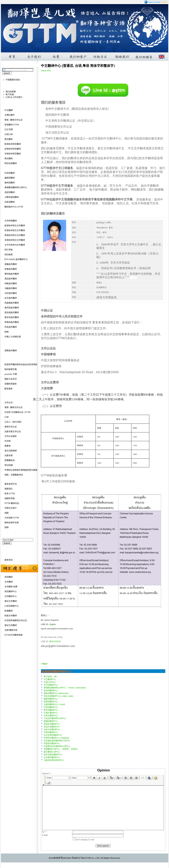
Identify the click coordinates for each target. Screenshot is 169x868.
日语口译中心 (50, 682)
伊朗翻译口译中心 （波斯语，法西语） (61, 749)
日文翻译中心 (50, 679)
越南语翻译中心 (51, 699)
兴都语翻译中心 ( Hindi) (54, 704)
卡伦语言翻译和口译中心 (55, 718)
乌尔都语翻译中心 (52, 757)
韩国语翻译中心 (51, 702)
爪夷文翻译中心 (51, 713)
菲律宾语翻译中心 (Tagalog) (56, 738)
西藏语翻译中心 (51, 721)
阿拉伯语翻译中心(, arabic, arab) (59, 696)
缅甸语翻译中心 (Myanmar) (56, 693)
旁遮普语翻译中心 (52, 743)
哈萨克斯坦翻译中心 (53, 755)
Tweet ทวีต (46, 71)
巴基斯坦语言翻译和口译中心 (57, 746)
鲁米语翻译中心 (51, 710)
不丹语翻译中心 (51, 685)
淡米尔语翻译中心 (52, 729)
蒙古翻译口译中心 (52, 752)
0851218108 (55, 641)
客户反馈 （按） (51, 676)
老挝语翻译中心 (51, 690)
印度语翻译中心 (51, 732)
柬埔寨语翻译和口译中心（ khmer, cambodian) (65, 688)
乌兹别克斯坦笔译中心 (54, 760)
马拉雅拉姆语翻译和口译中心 (57, 741)
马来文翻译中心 (51, 716)
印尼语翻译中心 (51, 707)
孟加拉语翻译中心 (52, 724)
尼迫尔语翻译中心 (52, 727)
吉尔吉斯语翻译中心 (53, 735)
